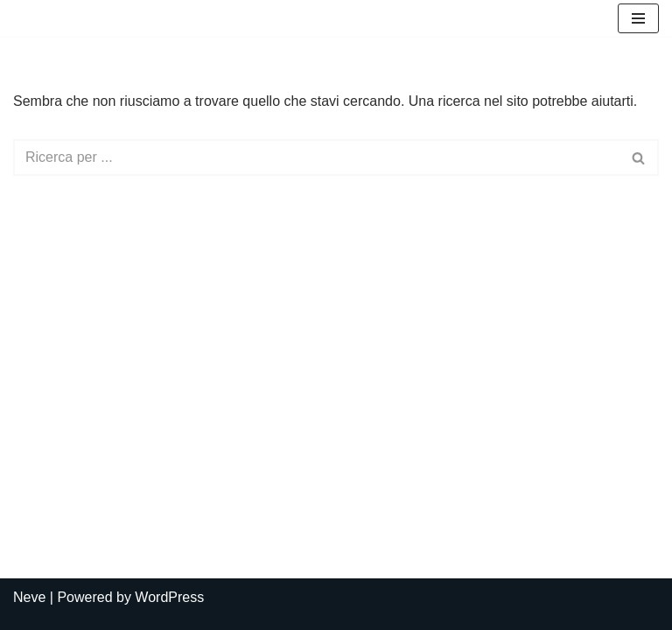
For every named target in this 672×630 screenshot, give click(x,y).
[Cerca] (316, 157)
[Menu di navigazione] (638, 18)
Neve (29, 597)
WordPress (169, 597)
